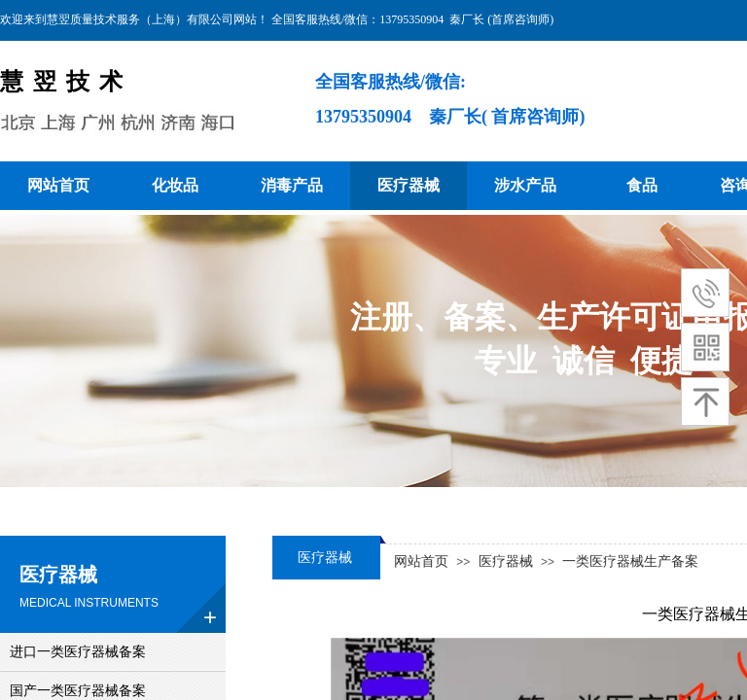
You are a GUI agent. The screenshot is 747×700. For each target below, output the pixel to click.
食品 (642, 185)
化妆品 (175, 185)
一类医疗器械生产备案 (630, 561)
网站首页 (58, 185)
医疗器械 (409, 185)
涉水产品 (525, 185)
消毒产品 (292, 185)
